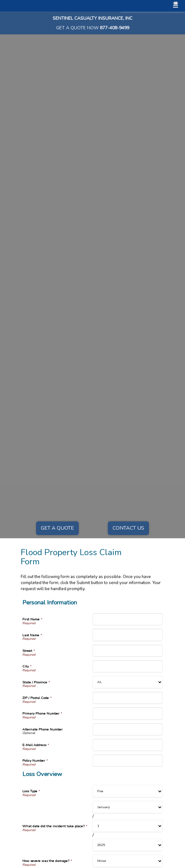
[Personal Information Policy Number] (128, 761)
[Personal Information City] (128, 666)
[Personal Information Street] (128, 651)
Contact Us (128, 528)
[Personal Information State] (128, 682)
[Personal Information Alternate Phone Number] (128, 729)
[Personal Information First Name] (128, 619)
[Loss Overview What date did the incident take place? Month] (128, 807)
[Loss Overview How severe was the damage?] (128, 861)
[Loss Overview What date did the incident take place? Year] (128, 845)
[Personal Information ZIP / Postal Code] (128, 698)
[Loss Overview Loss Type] (128, 791)
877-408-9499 (115, 28)
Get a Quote (57, 528)
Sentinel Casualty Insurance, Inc (93, 18)
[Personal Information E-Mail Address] (128, 745)
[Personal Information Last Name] (128, 635)
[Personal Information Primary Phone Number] (128, 713)
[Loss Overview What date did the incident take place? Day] (128, 826)
